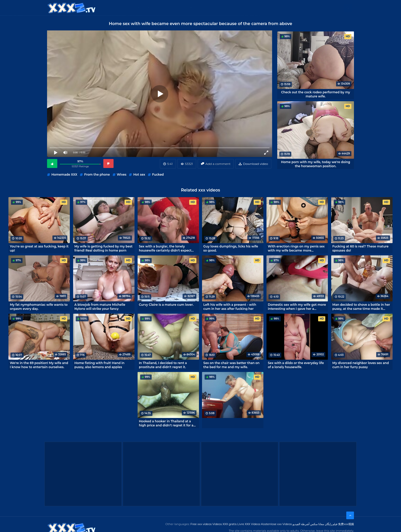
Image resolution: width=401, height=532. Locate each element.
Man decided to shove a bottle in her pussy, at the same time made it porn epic (361, 307)
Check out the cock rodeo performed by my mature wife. (316, 94)
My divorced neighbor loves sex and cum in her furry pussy (361, 365)
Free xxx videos (201, 524)
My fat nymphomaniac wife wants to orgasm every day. (39, 307)
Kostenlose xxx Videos (276, 524)
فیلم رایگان (331, 524)
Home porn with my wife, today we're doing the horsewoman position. (316, 164)
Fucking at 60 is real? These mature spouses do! (361, 248)
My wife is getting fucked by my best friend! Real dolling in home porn (103, 248)
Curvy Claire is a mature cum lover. (166, 305)
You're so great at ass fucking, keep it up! (39, 248)
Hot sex (139, 174)
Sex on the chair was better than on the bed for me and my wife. (231, 365)
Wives (122, 174)
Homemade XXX (64, 174)
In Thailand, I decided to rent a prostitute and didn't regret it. (163, 365)
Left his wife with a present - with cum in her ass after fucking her (230, 307)
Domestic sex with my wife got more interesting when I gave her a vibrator (297, 307)
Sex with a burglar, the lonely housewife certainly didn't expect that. (165, 248)
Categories (146, 8)
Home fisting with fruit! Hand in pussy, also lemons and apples (99, 365)
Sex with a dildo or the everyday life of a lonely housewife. (296, 365)
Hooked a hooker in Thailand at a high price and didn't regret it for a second (166, 423)
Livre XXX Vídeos (249, 524)
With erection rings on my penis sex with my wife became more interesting (296, 248)
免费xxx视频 (346, 524)
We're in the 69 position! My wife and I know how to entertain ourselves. (39, 365)
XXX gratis (227, 8)
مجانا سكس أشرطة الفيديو (308, 524)
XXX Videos (175, 8)
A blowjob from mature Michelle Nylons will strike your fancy (100, 307)
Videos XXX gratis (225, 524)
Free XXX (201, 8)
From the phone (97, 174)
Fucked (158, 174)
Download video (255, 164)
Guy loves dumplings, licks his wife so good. (231, 248)
